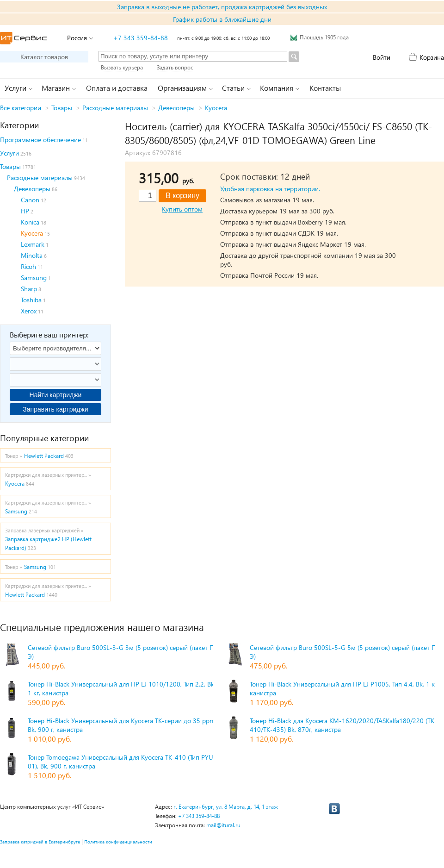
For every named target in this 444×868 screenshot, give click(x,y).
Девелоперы (176, 108)
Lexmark (33, 244)
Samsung (34, 278)
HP (25, 211)
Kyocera (216, 108)
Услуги (9, 153)
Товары (62, 108)
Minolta (32, 255)
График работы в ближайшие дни (222, 19)
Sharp (29, 289)
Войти (382, 57)
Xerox (29, 311)
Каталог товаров (44, 57)
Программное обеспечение (40, 140)
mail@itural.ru (223, 825)
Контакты (325, 88)
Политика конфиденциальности (118, 842)
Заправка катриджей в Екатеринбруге (40, 842)
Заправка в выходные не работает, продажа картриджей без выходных (222, 7)
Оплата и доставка (117, 88)
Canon (30, 200)
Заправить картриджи (55, 409)
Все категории (21, 108)
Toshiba (31, 300)
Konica (30, 222)
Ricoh (28, 266)
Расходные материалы (115, 108)
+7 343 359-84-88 (141, 38)
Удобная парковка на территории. (270, 189)
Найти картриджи (56, 395)
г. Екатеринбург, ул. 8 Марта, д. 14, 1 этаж (226, 807)
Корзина (432, 57)
